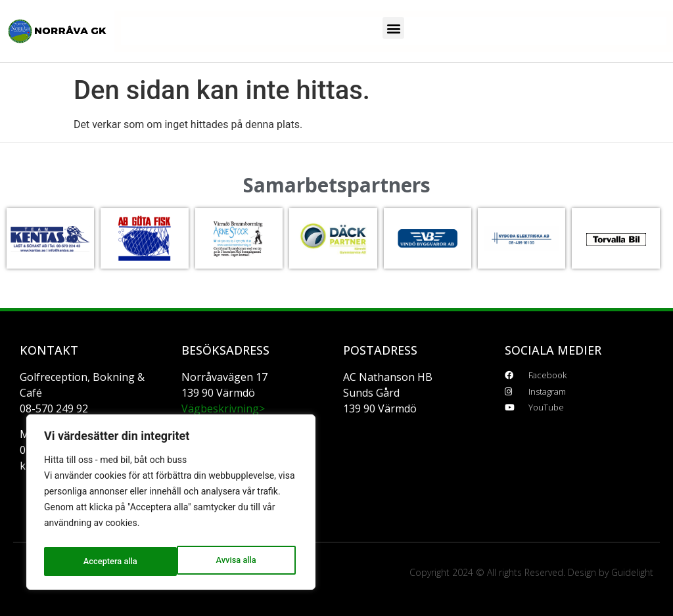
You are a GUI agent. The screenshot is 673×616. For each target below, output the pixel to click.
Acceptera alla (232, 561)
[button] (393, 28)
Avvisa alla (102, 561)
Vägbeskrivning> (223, 408)
